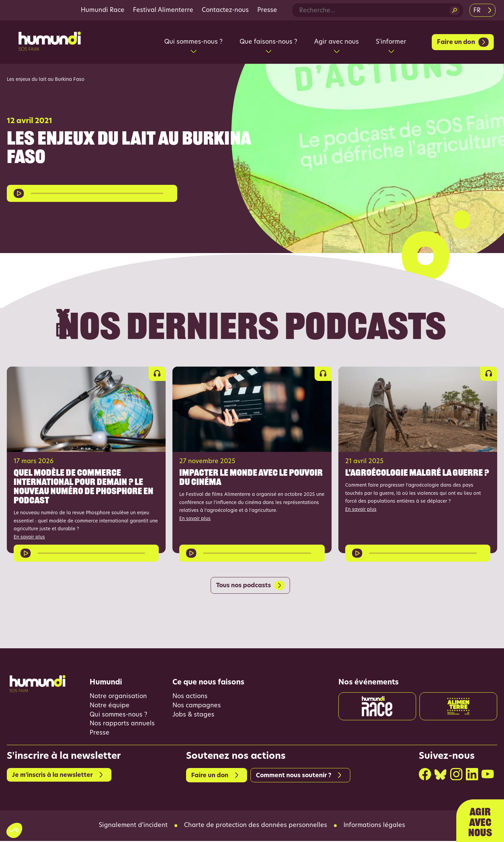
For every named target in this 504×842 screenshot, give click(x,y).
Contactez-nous (225, 10)
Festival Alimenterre (163, 10)
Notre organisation (118, 697)
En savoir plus (29, 537)
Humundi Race (103, 10)
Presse (267, 10)
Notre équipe (110, 706)
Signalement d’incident (133, 827)
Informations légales (375, 827)
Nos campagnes (197, 706)
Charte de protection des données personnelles (256, 827)
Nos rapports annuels (122, 725)
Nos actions (190, 697)
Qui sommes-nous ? (119, 716)
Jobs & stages (194, 716)
